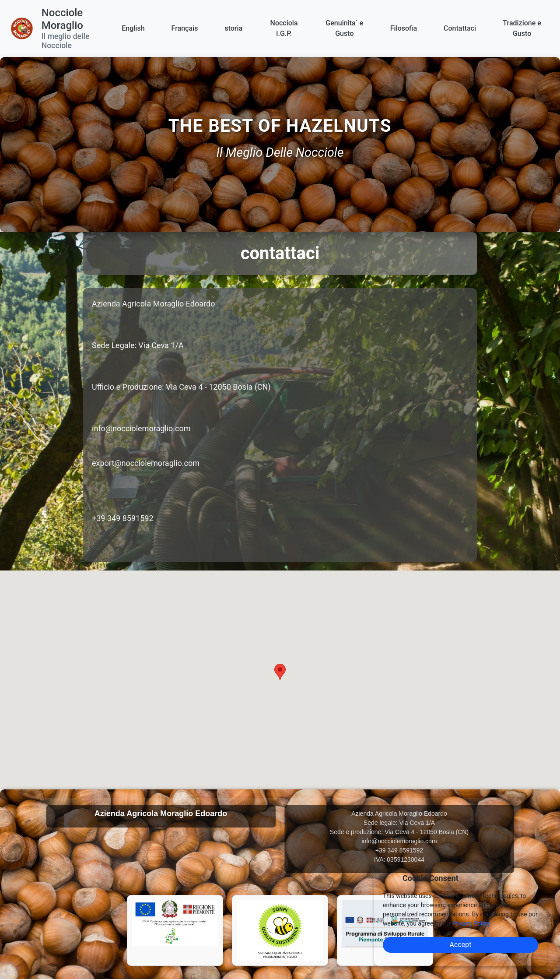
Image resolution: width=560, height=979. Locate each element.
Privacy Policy (471, 923)
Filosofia (404, 28)
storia (233, 28)
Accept (461, 945)
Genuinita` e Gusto (344, 28)
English (133, 28)
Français (185, 28)
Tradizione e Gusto (522, 28)
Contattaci (460, 28)
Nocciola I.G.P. (284, 28)
